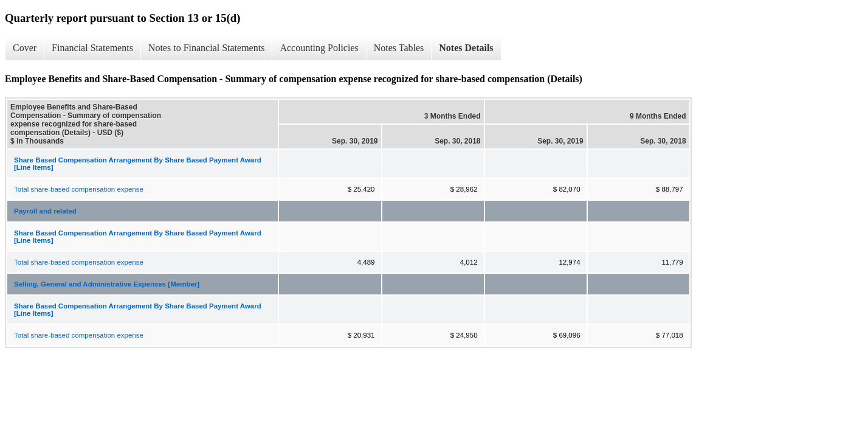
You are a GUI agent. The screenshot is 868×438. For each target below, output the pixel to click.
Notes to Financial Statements (207, 48)
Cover (25, 48)
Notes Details (466, 48)
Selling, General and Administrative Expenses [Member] (107, 284)
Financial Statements (92, 48)
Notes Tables (399, 48)
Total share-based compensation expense (79, 189)
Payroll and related (45, 211)
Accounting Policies (319, 48)
